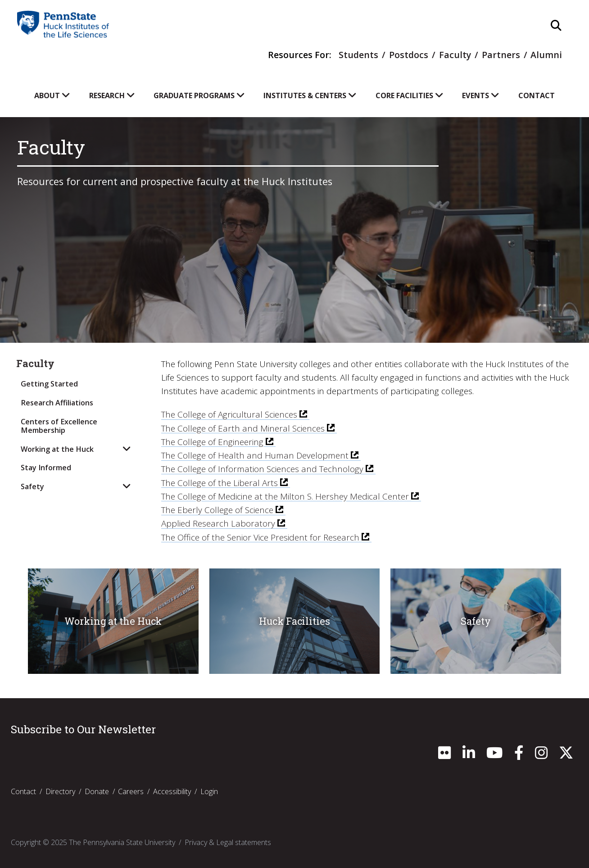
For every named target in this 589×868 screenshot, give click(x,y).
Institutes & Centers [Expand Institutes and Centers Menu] (310, 95)
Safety (32, 486)
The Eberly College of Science (217, 510)
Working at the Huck (57, 449)
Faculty (455, 55)
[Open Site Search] (556, 26)
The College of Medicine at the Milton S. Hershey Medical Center (285, 496)
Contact (537, 95)
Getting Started (49, 384)
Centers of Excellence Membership (59, 426)
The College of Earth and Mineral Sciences (243, 428)
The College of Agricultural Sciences (229, 414)
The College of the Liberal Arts (220, 483)
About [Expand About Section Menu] (52, 95)
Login (209, 791)
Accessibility (172, 791)
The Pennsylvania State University (122, 842)
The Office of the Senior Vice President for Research (260, 537)
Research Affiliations (57, 403)
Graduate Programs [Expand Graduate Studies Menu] (199, 95)
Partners (501, 55)
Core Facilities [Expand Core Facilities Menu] (410, 95)
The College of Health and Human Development (255, 455)
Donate (97, 791)
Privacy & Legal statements (228, 842)
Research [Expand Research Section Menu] (112, 95)
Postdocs (409, 55)
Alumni (546, 55)
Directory (60, 791)
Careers (131, 791)
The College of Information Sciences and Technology (262, 469)
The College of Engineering (212, 442)
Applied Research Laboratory (218, 523)
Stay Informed (46, 468)
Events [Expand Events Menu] (481, 95)
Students (358, 55)
